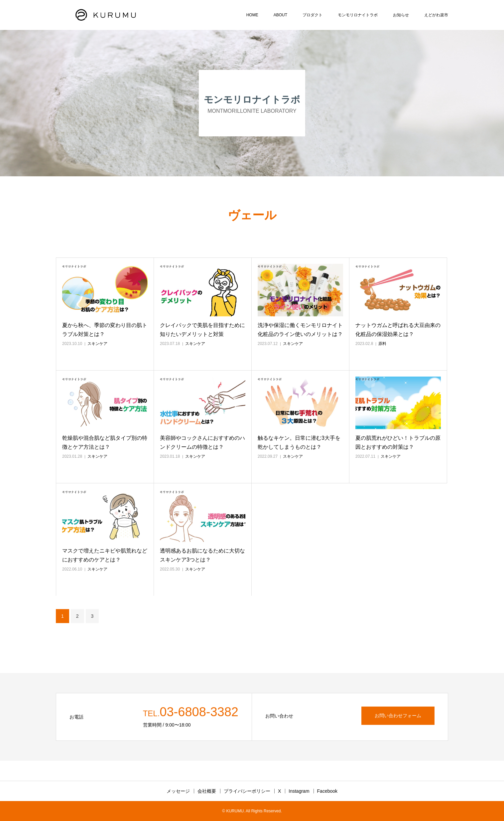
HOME (252, 15)
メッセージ (178, 791)
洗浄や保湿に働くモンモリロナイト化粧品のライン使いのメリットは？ (300, 330)
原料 (382, 344)
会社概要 (207, 791)
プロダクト (313, 15)
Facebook (327, 791)
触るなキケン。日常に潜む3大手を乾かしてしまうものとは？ (299, 442)
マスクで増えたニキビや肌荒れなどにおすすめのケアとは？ (105, 555)
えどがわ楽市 (436, 15)
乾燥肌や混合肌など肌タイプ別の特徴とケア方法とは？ (105, 442)
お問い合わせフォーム (398, 716)
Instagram (299, 791)
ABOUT (280, 15)
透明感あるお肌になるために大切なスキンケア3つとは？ (202, 555)
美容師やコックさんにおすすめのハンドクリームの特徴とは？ (202, 442)
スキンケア (97, 344)
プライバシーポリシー (247, 791)
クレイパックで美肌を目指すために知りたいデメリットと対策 (202, 330)
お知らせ (401, 15)
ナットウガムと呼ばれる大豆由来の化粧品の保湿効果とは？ (398, 330)
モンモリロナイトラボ (358, 15)
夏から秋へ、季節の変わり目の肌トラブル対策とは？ (105, 330)
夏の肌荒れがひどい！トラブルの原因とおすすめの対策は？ (398, 442)
